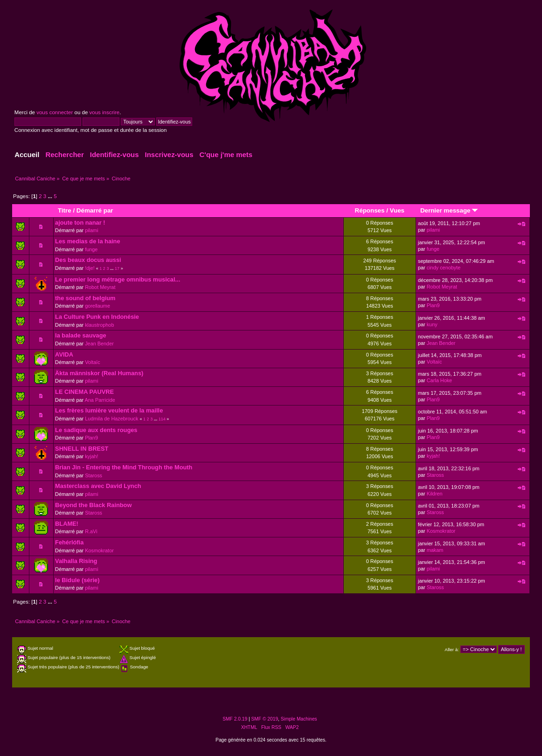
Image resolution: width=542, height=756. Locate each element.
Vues (397, 210)
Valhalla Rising (76, 561)
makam (435, 550)
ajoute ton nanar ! (80, 223)
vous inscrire (105, 112)
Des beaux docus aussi (88, 260)
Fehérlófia (69, 542)
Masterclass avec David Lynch (98, 486)
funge (91, 249)
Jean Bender (99, 344)
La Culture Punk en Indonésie (97, 317)
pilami (91, 230)
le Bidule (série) (77, 580)
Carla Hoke (439, 380)
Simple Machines (299, 719)
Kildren (435, 494)
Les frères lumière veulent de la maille (109, 410)
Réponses (370, 210)
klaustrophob (99, 325)
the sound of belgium (85, 298)
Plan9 (433, 305)
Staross (94, 475)
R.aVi (91, 531)
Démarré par (95, 210)
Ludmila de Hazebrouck (111, 419)
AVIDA (64, 354)
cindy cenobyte (444, 268)
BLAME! (67, 524)
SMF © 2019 (265, 719)
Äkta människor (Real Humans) (99, 373)
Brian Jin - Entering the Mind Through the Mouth (124, 467)
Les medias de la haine (87, 241)
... (51, 196)
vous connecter (55, 112)
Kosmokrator (441, 531)
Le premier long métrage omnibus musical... (118, 279)
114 (162, 419)
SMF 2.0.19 (235, 719)
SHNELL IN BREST (82, 449)
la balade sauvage (81, 335)
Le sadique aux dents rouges (96, 430)
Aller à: (452, 649)
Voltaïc (93, 362)
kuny (432, 324)
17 (117, 268)
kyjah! (91, 456)
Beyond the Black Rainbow (93, 505)
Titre (65, 210)
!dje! (90, 268)
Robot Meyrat (100, 287)
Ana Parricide (100, 400)
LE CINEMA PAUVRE (84, 392)
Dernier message (449, 210)
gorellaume (97, 306)
